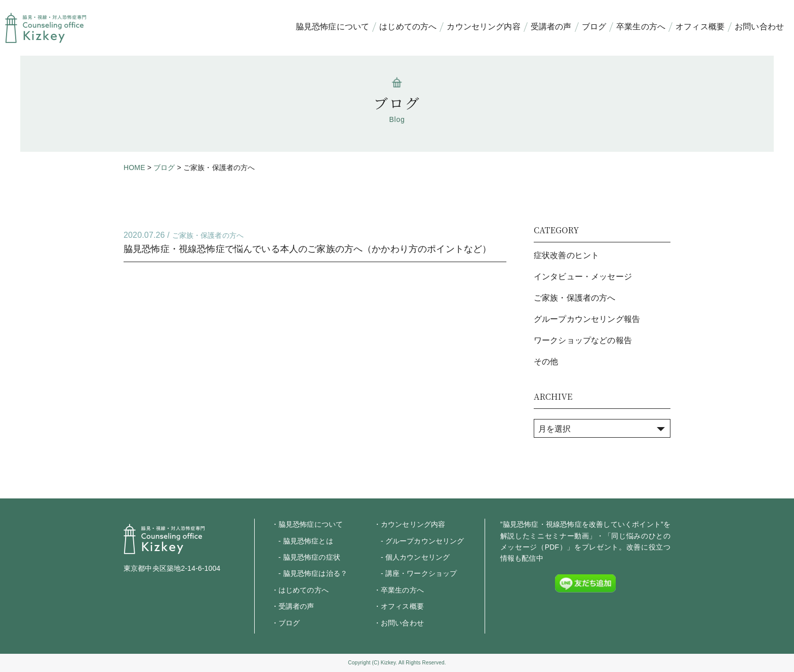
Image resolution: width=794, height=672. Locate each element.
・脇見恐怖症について (307, 524)
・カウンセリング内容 (410, 524)
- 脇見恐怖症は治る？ (309, 573)
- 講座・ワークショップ (415, 573)
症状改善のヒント (566, 255)
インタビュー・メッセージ (583, 277)
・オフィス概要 (399, 606)
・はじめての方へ (300, 590)
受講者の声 (551, 27)
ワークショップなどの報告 (583, 340)
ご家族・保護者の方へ (208, 235)
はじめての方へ (408, 27)
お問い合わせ (759, 27)
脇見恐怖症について (332, 27)
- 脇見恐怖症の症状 (306, 557)
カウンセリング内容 (483, 27)
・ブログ (286, 623)
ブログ (594, 27)
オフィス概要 (700, 27)
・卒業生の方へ (399, 590)
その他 (546, 362)
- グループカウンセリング (419, 541)
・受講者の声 (293, 606)
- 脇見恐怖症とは (302, 541)
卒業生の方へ (641, 27)
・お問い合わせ (399, 623)
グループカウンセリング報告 (587, 319)
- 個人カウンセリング (412, 557)
